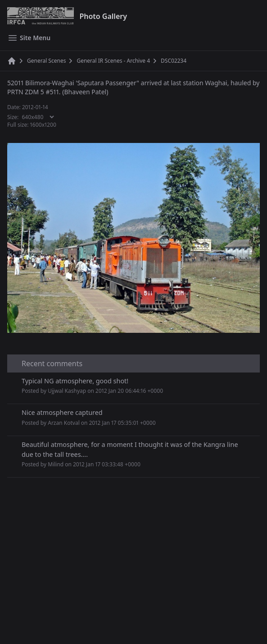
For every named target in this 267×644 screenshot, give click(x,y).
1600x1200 (43, 125)
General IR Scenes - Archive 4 (113, 61)
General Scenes (46, 61)
